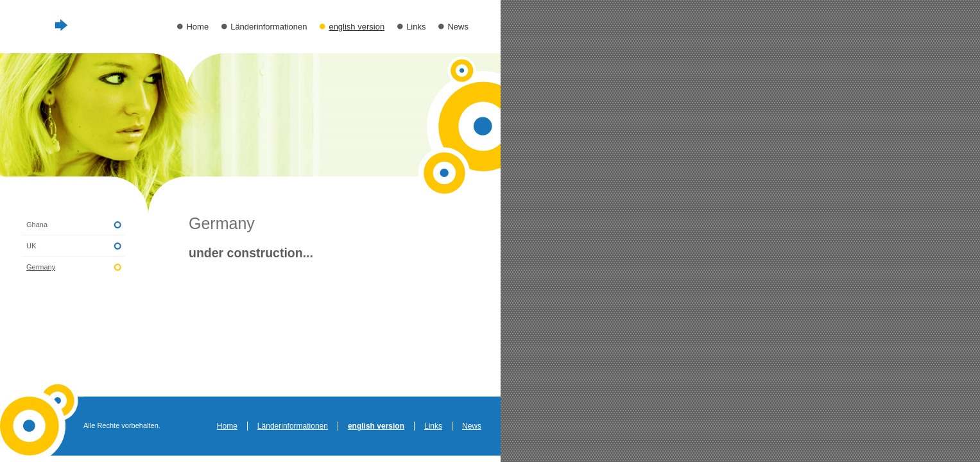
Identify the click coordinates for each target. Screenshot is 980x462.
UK (31, 246)
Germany (41, 267)
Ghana (37, 225)
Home (197, 27)
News (458, 27)
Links (416, 27)
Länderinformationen (269, 27)
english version (357, 27)
